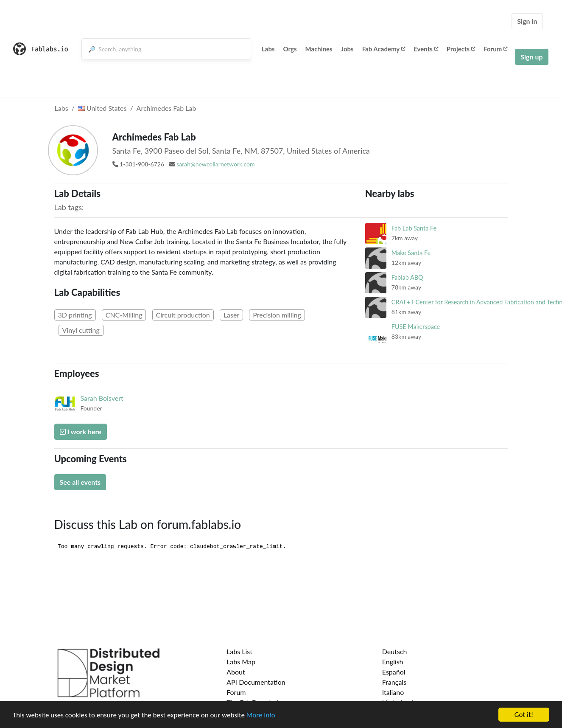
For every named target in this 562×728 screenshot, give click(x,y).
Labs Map (241, 662)
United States (102, 108)
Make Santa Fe (411, 253)
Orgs (290, 49)
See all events (80, 482)
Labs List (239, 651)
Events (426, 49)
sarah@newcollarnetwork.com (215, 164)
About (236, 672)
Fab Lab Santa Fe (414, 228)
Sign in (527, 21)
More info (261, 715)
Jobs (347, 49)
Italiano (393, 692)
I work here (81, 431)
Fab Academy (384, 49)
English (393, 662)
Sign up (531, 57)
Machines (319, 49)
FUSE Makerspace (416, 327)
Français (394, 682)
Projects (461, 49)
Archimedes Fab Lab (166, 108)
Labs (268, 49)
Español (394, 672)
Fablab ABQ (407, 277)
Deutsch (395, 651)
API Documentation (256, 682)
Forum (495, 49)
